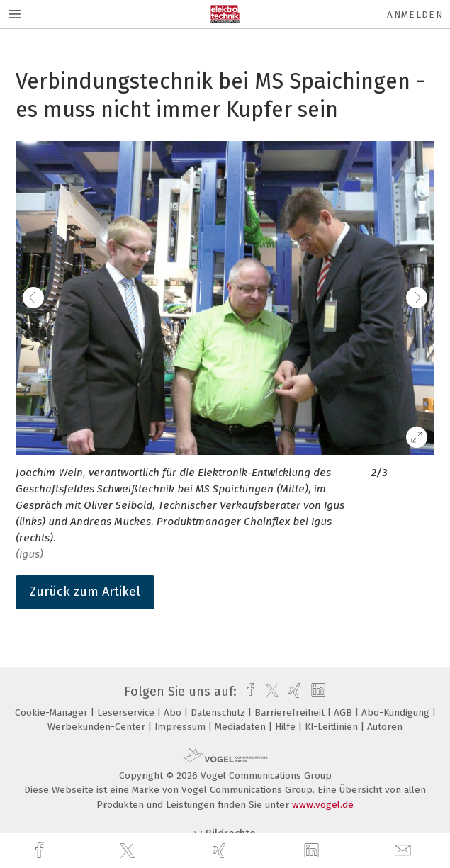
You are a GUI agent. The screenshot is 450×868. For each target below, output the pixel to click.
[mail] (405, 851)
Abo (174, 712)
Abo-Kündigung (397, 712)
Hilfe (287, 727)
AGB (344, 712)
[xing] (221, 851)
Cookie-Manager (53, 712)
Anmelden (415, 15)
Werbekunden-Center (98, 727)
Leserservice (127, 712)
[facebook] (41, 851)
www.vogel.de (323, 805)
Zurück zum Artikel (85, 592)
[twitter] (129, 851)
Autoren (385, 727)
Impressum (181, 727)
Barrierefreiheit (291, 712)
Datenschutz (219, 712)
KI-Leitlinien (333, 727)
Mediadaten (242, 727)
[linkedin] (313, 851)
